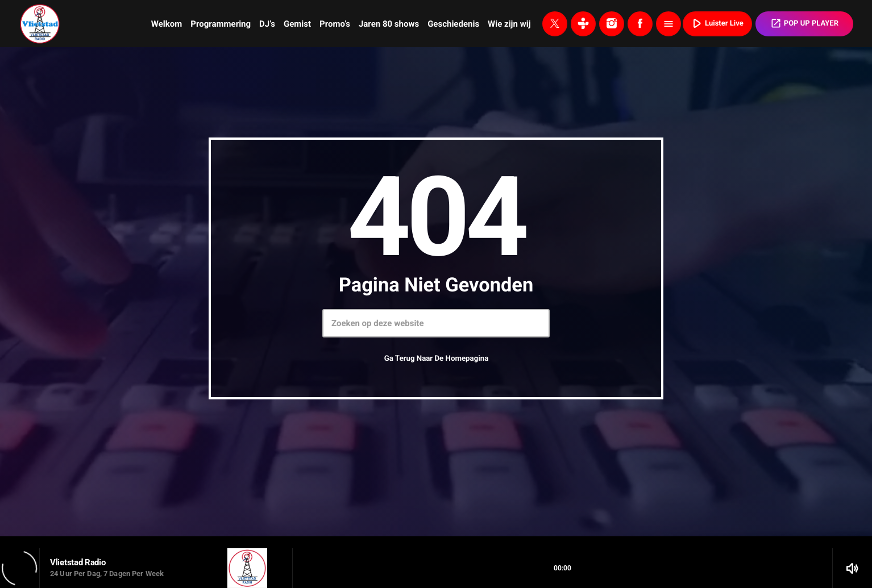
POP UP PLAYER (804, 23)
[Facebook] (640, 24)
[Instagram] (612, 24)
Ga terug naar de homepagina (437, 359)
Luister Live (716, 23)
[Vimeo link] (40, 24)
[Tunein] (583, 24)
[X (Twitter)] (555, 24)
